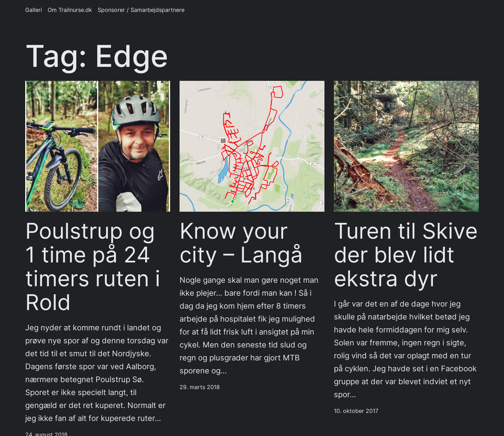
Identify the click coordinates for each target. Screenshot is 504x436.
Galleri (34, 10)
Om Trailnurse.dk (70, 10)
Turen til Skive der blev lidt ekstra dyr (406, 255)
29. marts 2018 (200, 387)
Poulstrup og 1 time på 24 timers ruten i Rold (93, 266)
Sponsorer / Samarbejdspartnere (141, 10)
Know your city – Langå (241, 243)
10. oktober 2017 (356, 411)
